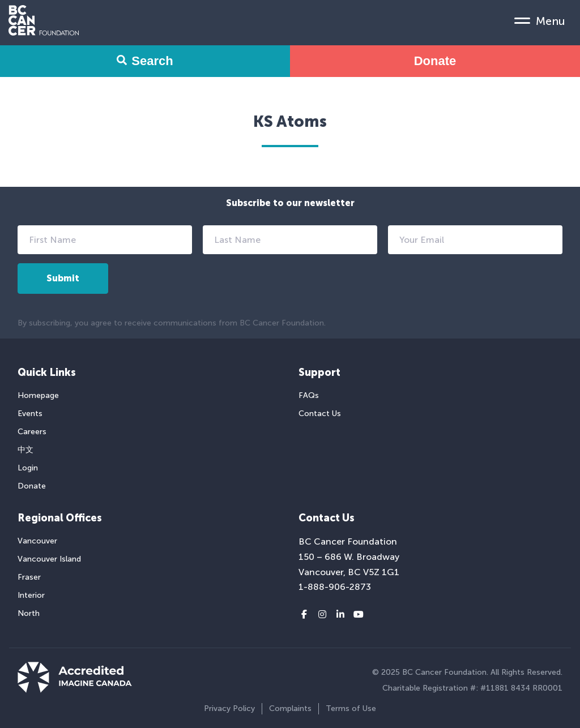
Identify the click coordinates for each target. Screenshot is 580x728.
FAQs (309, 395)
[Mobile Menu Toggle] (540, 20)
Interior (31, 595)
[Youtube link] (359, 615)
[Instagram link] (322, 615)
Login (28, 468)
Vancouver (37, 541)
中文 (25, 450)
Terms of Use (351, 708)
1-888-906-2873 (335, 587)
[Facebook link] (304, 615)
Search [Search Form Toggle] (145, 61)
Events (30, 414)
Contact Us (320, 414)
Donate (435, 61)
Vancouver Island (49, 559)
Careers (32, 432)
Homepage (38, 395)
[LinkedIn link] (340, 615)
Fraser (29, 577)
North (29, 613)
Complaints (290, 708)
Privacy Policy (229, 708)
